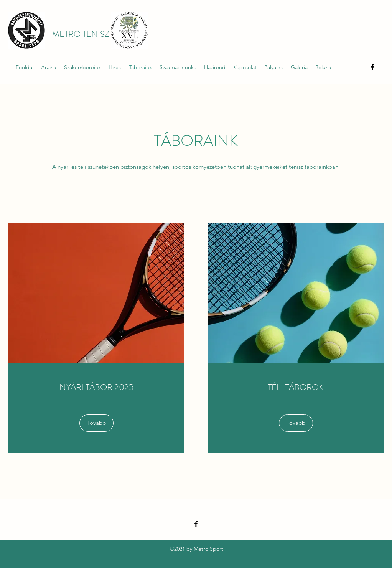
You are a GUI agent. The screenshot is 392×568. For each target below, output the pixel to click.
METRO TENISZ (81, 34)
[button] (296, 423)
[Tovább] (96, 423)
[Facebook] (372, 67)
